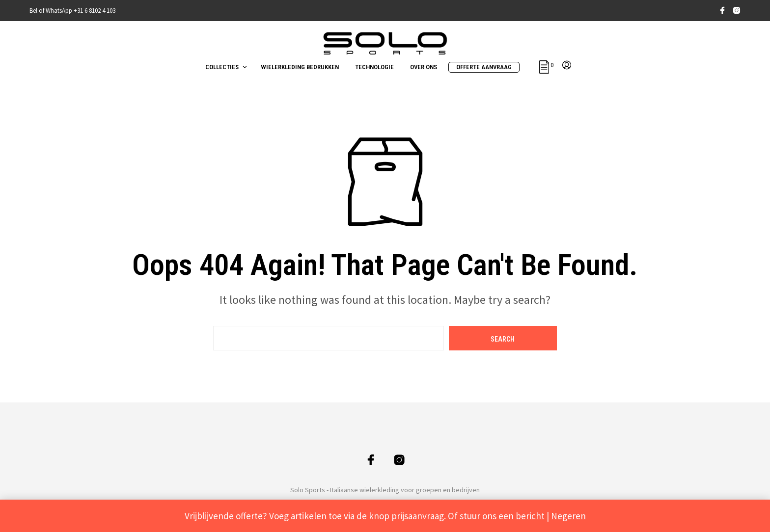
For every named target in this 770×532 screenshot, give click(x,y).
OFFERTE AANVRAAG (484, 67)
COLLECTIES (222, 67)
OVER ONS (424, 67)
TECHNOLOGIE (374, 67)
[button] (546, 65)
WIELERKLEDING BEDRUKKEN (300, 67)
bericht (530, 516)
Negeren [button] (568, 516)
